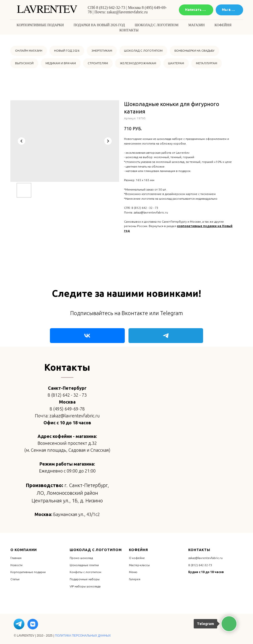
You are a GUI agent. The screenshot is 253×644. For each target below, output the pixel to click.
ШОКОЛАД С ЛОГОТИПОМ (143, 51)
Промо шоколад (81, 558)
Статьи (15, 579)
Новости (16, 565)
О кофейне (137, 558)
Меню (133, 572)
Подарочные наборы (85, 579)
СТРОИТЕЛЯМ (98, 63)
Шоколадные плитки (84, 565)
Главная (16, 558)
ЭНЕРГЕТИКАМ (102, 51)
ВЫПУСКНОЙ (24, 63)
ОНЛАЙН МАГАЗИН (29, 51)
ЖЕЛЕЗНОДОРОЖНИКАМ (138, 63)
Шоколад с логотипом (157, 25)
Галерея (135, 579)
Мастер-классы (139, 565)
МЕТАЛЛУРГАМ (207, 63)
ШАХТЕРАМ (176, 63)
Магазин (196, 25)
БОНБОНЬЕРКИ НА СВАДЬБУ (194, 51)
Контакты (129, 30)
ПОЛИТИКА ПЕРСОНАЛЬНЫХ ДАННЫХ (83, 636)
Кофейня (223, 25)
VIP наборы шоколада (85, 586)
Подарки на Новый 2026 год (99, 25)
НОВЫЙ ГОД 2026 (67, 51)
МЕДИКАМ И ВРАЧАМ (61, 63)
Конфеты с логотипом (85, 572)
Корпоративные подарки (40, 25)
